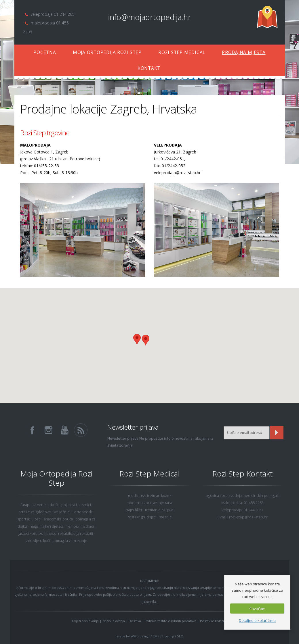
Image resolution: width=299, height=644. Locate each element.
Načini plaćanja (114, 621)
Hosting (168, 636)
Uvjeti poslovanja (85, 621)
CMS (156, 636)
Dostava (135, 621)
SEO (180, 636)
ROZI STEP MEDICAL (182, 52)
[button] (146, 340)
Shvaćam (257, 609)
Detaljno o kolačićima (257, 620)
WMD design (140, 636)
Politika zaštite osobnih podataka (171, 621)
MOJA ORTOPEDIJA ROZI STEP (107, 52)
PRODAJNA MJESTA (244, 52)
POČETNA (45, 52)
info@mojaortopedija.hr (150, 17)
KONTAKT (149, 68)
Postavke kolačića (214, 621)
